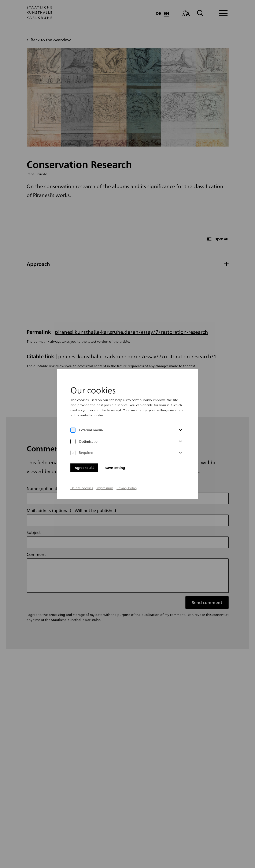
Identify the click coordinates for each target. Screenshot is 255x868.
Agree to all (84, 446)
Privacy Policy (127, 467)
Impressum (105, 467)
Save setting (115, 446)
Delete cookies (82, 467)
